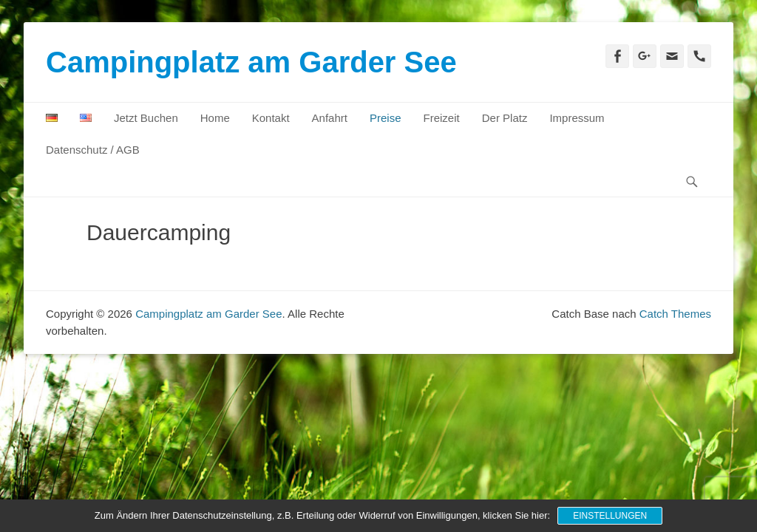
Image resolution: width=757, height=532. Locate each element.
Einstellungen (610, 516)
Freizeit (442, 118)
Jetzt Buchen (146, 118)
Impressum (577, 118)
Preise (386, 118)
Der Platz (505, 118)
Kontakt (271, 118)
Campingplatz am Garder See (251, 62)
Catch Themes (675, 314)
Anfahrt (330, 118)
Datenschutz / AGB (93, 150)
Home (215, 118)
